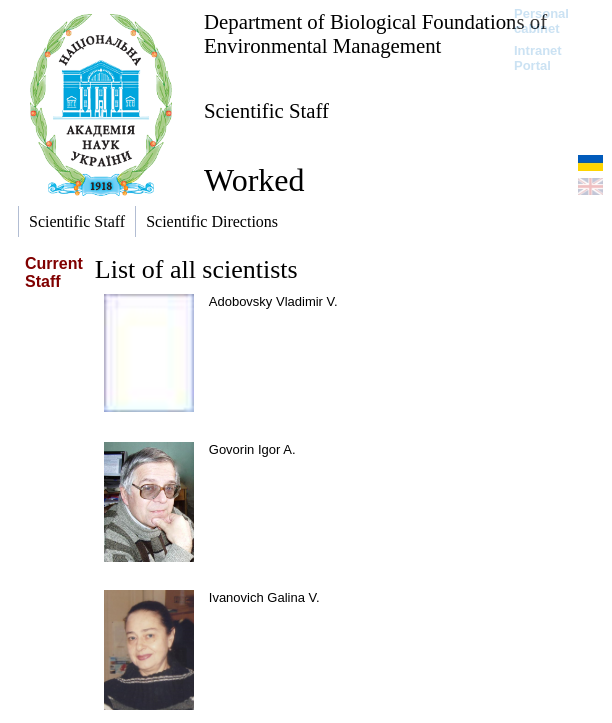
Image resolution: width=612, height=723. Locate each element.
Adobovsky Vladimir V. (273, 301)
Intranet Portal (538, 58)
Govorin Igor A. (252, 449)
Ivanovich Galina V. (264, 597)
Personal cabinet (541, 21)
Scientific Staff (266, 110)
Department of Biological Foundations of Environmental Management (375, 33)
